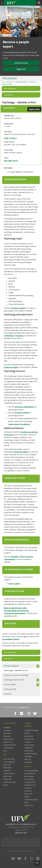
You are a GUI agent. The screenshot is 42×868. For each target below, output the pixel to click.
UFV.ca (20, 3)
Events (27, 797)
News (26, 803)
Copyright (11, 851)
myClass (28, 759)
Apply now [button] (21, 69)
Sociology (19, 336)
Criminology (9, 336)
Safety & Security (10, 782)
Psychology (10, 82)
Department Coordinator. (19, 424)
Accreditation (30, 782)
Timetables (28, 757)
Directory (7, 765)
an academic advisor (11, 639)
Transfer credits (10, 745)
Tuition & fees (8, 748)
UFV (3, 82)
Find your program (21, 82)
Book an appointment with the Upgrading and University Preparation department (16, 611)
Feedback (32, 851)
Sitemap (25, 851)
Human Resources (31, 800)
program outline (18, 308)
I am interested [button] (21, 63)
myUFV (6, 785)
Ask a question (9, 759)
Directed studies (21, 452)
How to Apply (8, 739)
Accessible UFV (30, 774)
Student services (31, 754)
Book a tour (8, 742)
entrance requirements (25, 407)
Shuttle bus (29, 751)
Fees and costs (11, 161)
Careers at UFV (30, 785)
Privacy (18, 851)
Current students (10, 684)
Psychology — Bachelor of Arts (16, 670)
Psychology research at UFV (14, 680)
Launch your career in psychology (16, 675)
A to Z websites (9, 762)
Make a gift (29, 794)
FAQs (5, 751)
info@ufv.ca (24, 707)
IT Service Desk (9, 774)
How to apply (10, 138)
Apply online (34, 109)
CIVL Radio (28, 762)
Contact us (8, 694)
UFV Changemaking (31, 771)
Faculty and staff (10, 689)
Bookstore (29, 736)
